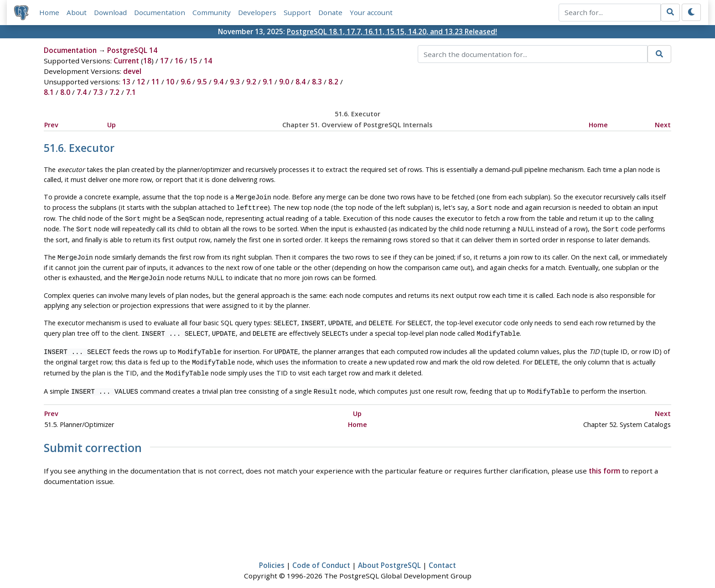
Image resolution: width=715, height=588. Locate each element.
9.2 (251, 82)
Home (49, 12)
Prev (51, 125)
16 (179, 61)
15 (193, 61)
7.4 (82, 93)
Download (110, 12)
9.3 (235, 82)
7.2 (114, 93)
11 (155, 82)
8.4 (301, 82)
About (77, 12)
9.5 (202, 82)
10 (170, 82)
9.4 (218, 82)
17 (164, 61)
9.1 (268, 82)
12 (141, 82)
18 (147, 61)
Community (212, 12)
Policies (272, 555)
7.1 (131, 93)
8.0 (65, 93)
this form (604, 460)
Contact (442, 555)
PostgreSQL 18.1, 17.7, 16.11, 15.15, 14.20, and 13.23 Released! (392, 31)
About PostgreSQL (389, 555)
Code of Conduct (321, 555)
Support (297, 12)
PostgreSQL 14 (132, 51)
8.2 (333, 82)
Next (663, 125)
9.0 (284, 82)
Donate (330, 12)
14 (208, 61)
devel (132, 72)
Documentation (160, 12)
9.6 (186, 82)
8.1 (49, 93)
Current (126, 61)
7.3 (98, 93)
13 (126, 82)
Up (111, 125)
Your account (371, 12)
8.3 (317, 82)
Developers (257, 12)
